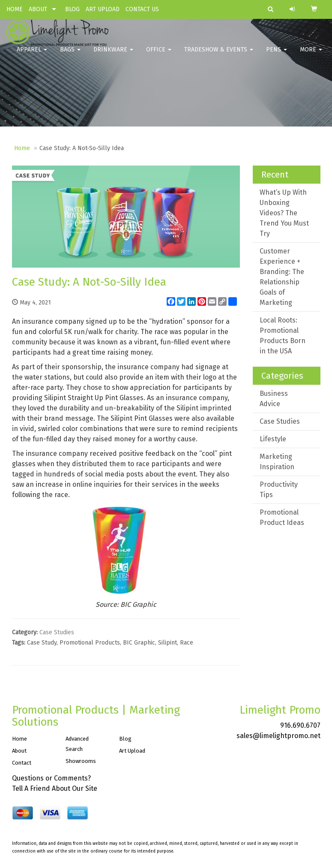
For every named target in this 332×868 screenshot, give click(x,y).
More (311, 56)
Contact (22, 763)
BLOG (72, 9)
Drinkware (113, 56)
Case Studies (57, 632)
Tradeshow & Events (219, 56)
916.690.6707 (300, 725)
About (19, 751)
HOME (15, 9)
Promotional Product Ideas (282, 517)
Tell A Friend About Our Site (55, 788)
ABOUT (38, 9)
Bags (70, 56)
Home (22, 148)
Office (159, 56)
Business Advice (274, 399)
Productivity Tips (279, 490)
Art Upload (132, 751)
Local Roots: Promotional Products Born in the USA (283, 336)
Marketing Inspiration (277, 462)
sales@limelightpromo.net (278, 736)
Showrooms (81, 761)
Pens (277, 56)
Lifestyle (273, 439)
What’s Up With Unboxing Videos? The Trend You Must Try (284, 213)
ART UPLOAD (103, 9)
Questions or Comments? (51, 778)
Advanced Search (77, 744)
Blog (125, 739)
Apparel (32, 56)
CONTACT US (142, 9)
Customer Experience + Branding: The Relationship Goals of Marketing (282, 277)
